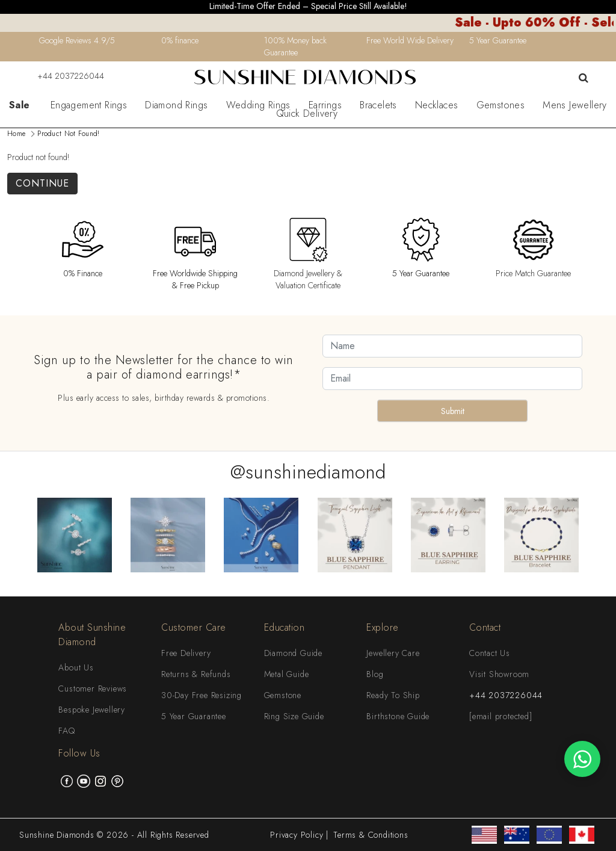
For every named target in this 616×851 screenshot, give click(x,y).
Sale (20, 105)
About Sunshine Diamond (92, 635)
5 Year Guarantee (194, 716)
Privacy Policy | (299, 835)
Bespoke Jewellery (92, 710)
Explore (383, 627)
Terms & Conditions (371, 835)
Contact (485, 627)
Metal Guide (287, 674)
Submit (453, 411)
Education (285, 627)
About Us (76, 667)
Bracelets (378, 105)
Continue (42, 183)
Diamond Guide (293, 653)
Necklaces (437, 105)
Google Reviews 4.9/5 (77, 40)
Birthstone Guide (398, 716)
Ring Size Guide (294, 716)
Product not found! (68, 134)
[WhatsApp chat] (582, 759)
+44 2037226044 (63, 76)
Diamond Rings (176, 105)
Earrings (325, 105)
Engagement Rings (89, 105)
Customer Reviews (93, 689)
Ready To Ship (393, 695)
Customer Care (194, 627)
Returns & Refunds (196, 674)
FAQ (66, 731)
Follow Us (79, 753)
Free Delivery (186, 653)
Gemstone (283, 695)
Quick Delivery (307, 114)
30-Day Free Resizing (202, 695)
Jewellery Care (393, 653)
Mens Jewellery (575, 105)
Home (16, 134)
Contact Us (490, 653)
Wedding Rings (258, 105)
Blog (375, 674)
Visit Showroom (499, 674)
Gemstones (501, 105)
